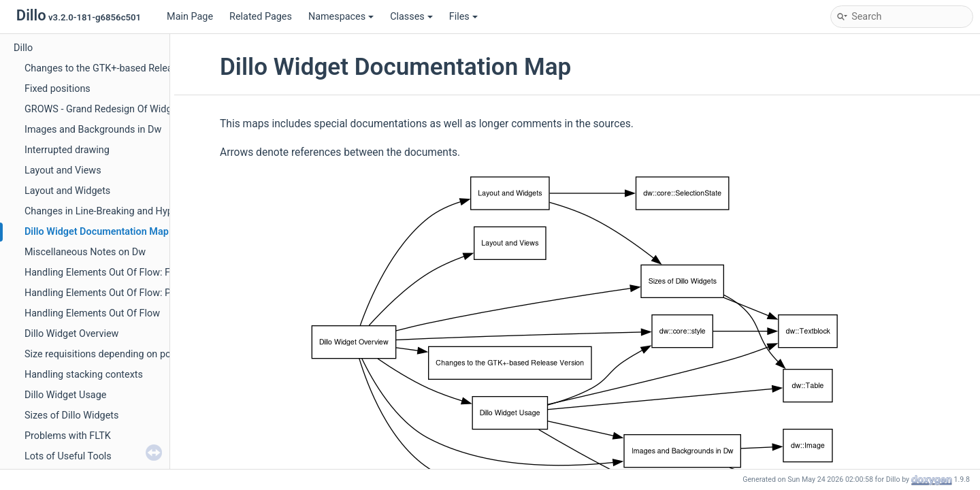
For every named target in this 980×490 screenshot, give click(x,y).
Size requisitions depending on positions (112, 354)
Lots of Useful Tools (68, 456)
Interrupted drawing (67, 150)
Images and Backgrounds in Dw (93, 130)
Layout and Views (63, 170)
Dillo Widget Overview (71, 334)
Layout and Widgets (67, 191)
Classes (411, 17)
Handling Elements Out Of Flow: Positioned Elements (140, 293)
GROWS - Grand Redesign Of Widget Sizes (115, 109)
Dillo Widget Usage (65, 395)
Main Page (190, 17)
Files (463, 17)
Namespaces (341, 17)
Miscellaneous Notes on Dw (85, 252)
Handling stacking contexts (84, 375)
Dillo (23, 48)
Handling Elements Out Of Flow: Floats (108, 273)
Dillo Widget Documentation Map (97, 232)
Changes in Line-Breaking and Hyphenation (117, 211)
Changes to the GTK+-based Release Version (121, 68)
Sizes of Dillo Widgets (71, 415)
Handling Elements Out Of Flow (92, 313)
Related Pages (261, 17)
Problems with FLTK (68, 436)
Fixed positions (58, 89)
